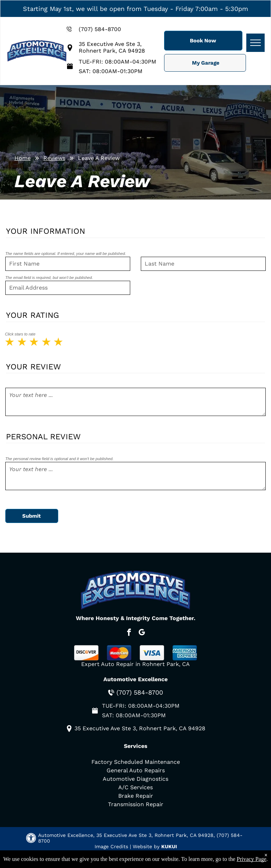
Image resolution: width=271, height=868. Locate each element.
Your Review (34, 367)
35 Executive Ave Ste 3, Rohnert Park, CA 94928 (112, 47)
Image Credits (111, 846)
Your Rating (32, 315)
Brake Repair (136, 796)
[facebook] (129, 633)
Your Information (46, 231)
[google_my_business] (142, 633)
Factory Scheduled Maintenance (136, 762)
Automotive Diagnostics (135, 779)
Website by (146, 846)
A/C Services (135, 787)
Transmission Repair (136, 804)
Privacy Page (252, 859)
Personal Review (43, 436)
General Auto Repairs (136, 770)
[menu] (255, 43)
